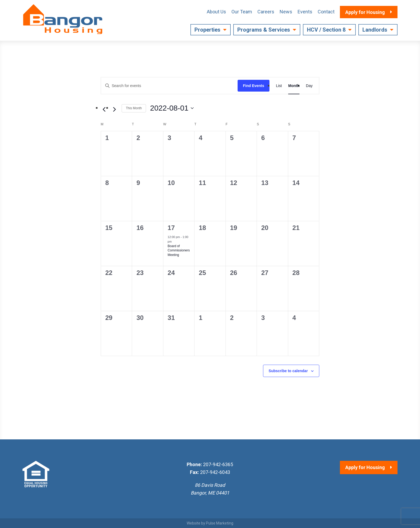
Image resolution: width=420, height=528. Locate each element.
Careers (266, 12)
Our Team (242, 12)
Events (305, 12)
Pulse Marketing (220, 523)
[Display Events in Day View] (309, 86)
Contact (326, 12)
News (286, 12)
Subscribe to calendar (288, 371)
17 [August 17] (171, 228)
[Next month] (114, 109)
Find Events (254, 86)
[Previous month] (104, 109)
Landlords (375, 30)
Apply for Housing (365, 467)
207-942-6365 (218, 464)
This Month (134, 108)
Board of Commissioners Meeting (179, 250)
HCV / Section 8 (326, 30)
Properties (207, 30)
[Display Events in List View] (279, 86)
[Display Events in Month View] (294, 86)
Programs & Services (264, 30)
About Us (216, 12)
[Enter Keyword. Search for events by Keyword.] (169, 86)
